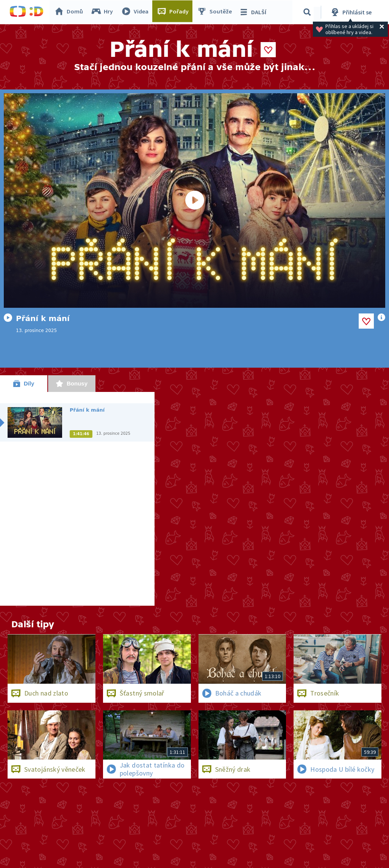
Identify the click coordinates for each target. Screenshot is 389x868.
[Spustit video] (194, 201)
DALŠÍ (254, 12)
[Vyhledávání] (308, 12)
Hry (104, 12)
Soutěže (216, 12)
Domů (70, 12)
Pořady (175, 12)
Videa (137, 12)
